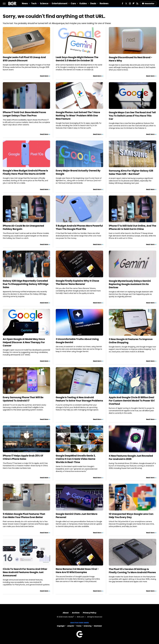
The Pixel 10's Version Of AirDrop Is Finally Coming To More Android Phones (132, 571)
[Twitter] (126, 3)
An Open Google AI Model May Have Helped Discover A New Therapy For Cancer (24, 342)
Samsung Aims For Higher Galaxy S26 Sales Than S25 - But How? (131, 172)
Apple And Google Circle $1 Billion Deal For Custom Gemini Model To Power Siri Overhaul (132, 401)
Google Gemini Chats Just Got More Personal (77, 516)
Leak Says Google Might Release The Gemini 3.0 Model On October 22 (77, 59)
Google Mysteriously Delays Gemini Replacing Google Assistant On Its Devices (130, 284)
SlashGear (98, 626)
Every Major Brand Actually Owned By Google (78, 172)
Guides (83, 3)
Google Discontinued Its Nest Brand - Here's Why (131, 59)
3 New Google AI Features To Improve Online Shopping (131, 341)
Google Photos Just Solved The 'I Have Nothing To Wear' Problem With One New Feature (78, 116)
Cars (73, 3)
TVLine (79, 626)
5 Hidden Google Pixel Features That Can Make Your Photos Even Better (24, 516)
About (66, 613)
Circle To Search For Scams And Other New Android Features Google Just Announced (25, 572)
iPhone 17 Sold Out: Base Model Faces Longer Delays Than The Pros (24, 114)
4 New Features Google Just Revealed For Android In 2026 (131, 457)
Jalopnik (70, 626)
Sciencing (88, 626)
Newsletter (148, 4)
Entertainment (60, 3)
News (25, 3)
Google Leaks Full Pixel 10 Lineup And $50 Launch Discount (24, 59)
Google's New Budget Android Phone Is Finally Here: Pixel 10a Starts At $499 (25, 172)
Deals (93, 3)
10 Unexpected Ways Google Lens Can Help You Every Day (131, 516)
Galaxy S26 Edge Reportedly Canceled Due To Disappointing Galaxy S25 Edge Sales (26, 284)
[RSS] (137, 3)
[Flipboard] (134, 3)
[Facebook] (122, 3)
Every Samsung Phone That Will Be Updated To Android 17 (23, 399)
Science (44, 3)
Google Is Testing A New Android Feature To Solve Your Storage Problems (79, 399)
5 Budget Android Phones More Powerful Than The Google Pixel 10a (79, 227)
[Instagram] (130, 3)
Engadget (61, 626)
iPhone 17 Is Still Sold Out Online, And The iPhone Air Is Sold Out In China (132, 227)
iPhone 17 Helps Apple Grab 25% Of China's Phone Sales (23, 457)
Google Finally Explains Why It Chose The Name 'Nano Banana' (77, 282)
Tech (34, 3)
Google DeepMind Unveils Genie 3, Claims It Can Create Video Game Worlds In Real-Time (76, 459)
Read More (44, 76)
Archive (76, 613)
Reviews (104, 3)
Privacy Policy (90, 613)
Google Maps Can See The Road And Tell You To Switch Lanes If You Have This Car (132, 116)
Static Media (68, 617)
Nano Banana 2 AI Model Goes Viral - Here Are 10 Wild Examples (77, 571)
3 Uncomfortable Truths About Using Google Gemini (77, 341)
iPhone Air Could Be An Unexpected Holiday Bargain (23, 227)
